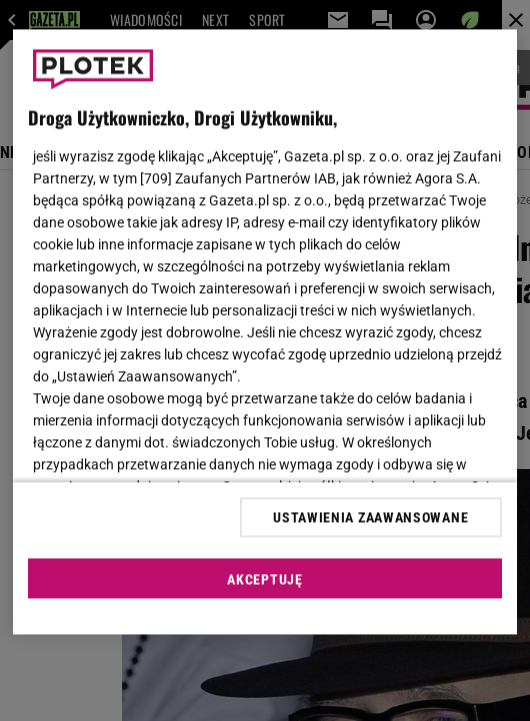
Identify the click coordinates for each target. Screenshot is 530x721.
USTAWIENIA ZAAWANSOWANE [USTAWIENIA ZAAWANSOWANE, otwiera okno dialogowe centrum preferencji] (370, 517)
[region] (265, 332)
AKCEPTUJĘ (264, 579)
